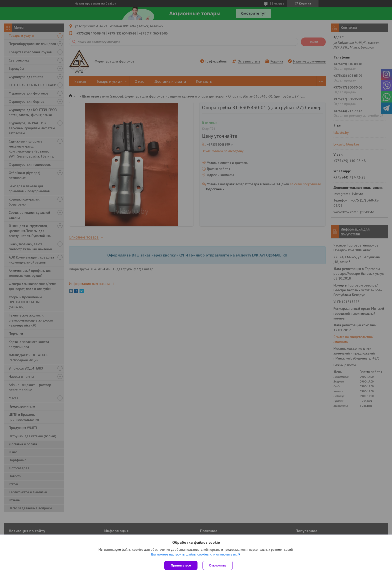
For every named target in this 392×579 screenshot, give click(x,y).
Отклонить (218, 565)
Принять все (181, 565)
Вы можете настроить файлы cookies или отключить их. (194, 554)
